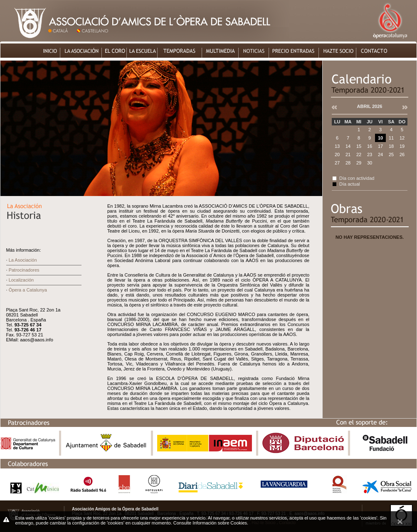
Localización (21, 280)
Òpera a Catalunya (28, 290)
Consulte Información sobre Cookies (210, 523)
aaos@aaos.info (37, 340)
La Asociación (23, 260)
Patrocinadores (24, 270)
